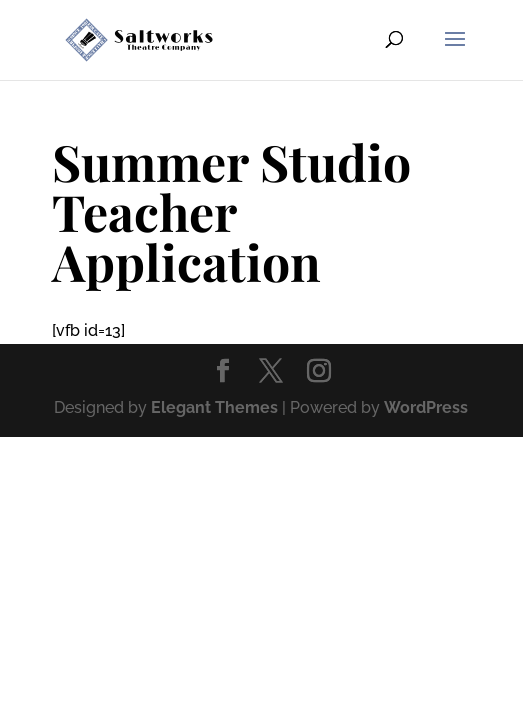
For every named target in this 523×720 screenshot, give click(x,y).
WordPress (426, 407)
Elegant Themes (214, 407)
